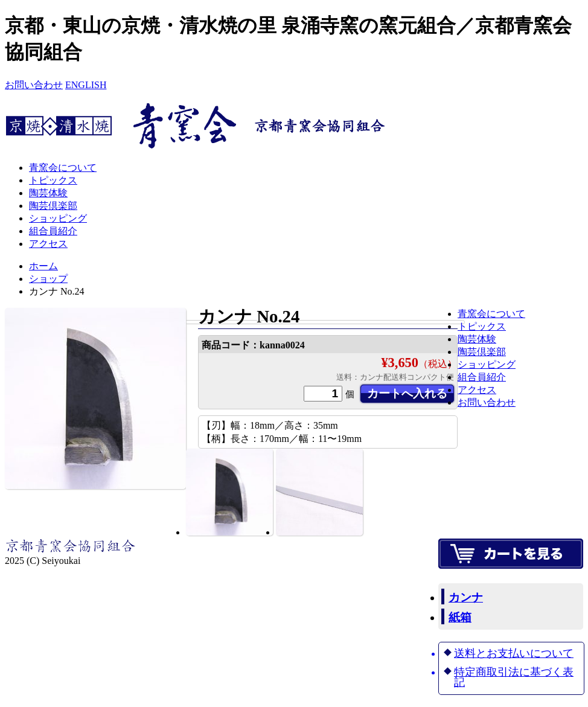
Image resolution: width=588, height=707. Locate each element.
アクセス (48, 244)
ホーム (43, 266)
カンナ (466, 597)
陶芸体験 (48, 193)
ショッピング (58, 218)
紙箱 (460, 617)
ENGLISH (86, 85)
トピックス (53, 180)
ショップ (48, 279)
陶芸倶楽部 (53, 206)
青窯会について (63, 168)
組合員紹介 (53, 231)
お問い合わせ (34, 85)
